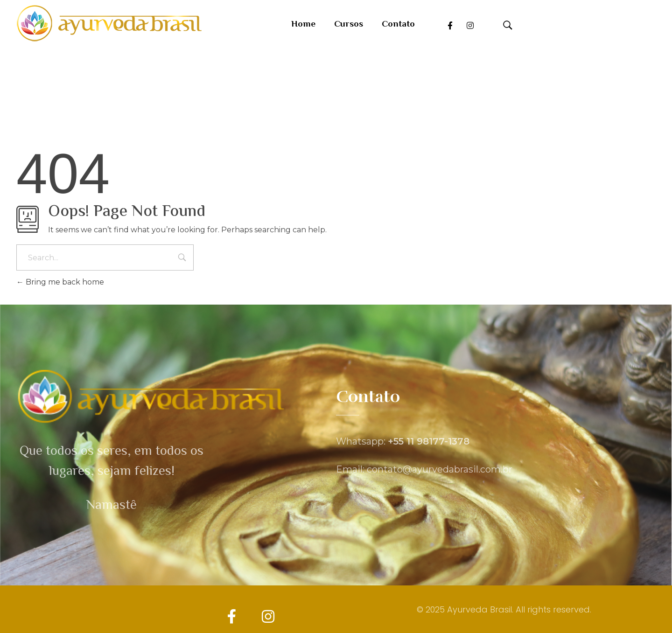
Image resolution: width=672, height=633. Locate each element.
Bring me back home (60, 282)
